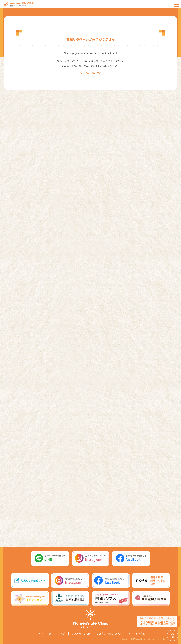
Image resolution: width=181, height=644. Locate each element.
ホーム (40, 633)
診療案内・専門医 (81, 633)
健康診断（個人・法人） (109, 633)
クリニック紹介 (57, 633)
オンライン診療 (136, 633)
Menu (176, 4)
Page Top (173, 636)
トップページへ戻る (91, 73)
